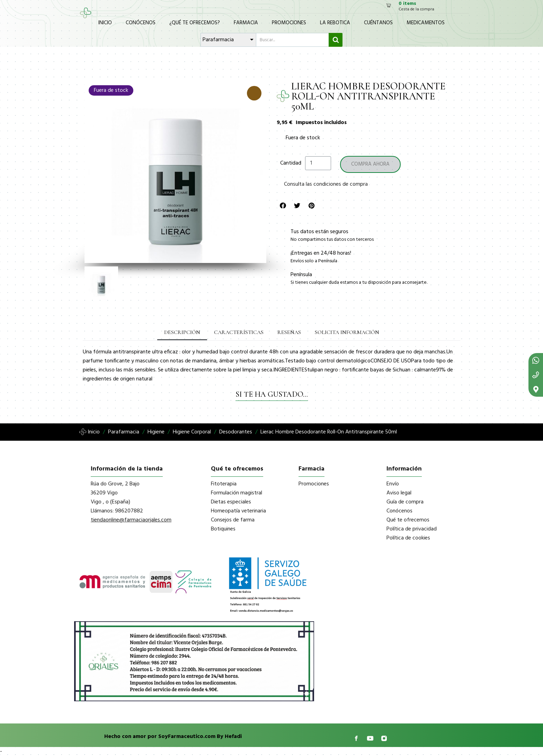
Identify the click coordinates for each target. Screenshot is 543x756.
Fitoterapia (224, 484)
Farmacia (246, 23)
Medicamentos (426, 23)
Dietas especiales (231, 502)
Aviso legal (399, 493)
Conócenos (141, 23)
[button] (89, 172)
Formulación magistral (237, 493)
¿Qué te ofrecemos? (195, 23)
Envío (393, 484)
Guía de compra (405, 502)
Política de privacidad (412, 529)
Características (239, 332)
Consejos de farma (233, 520)
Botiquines (223, 529)
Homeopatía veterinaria (238, 511)
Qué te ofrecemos (408, 520)
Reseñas (289, 332)
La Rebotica (335, 23)
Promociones (289, 23)
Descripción (182, 332)
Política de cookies (408, 538)
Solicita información (347, 332)
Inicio (105, 23)
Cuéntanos (378, 23)
